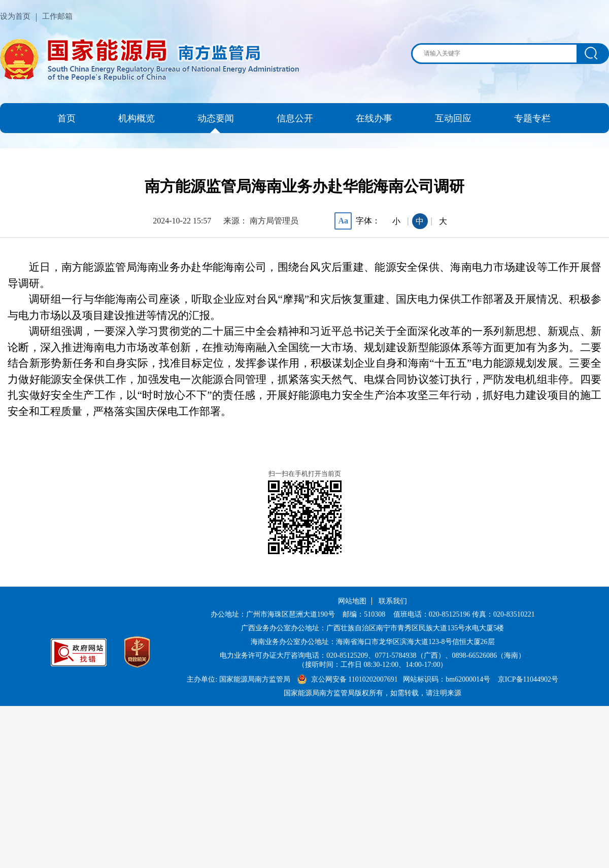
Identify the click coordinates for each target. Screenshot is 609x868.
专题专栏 (532, 118)
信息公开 (295, 118)
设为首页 (15, 16)
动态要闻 (216, 118)
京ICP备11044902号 (528, 679)
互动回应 (453, 118)
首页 (66, 118)
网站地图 (352, 601)
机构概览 (137, 118)
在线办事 (374, 118)
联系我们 (393, 601)
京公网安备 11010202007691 (355, 679)
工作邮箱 (57, 16)
